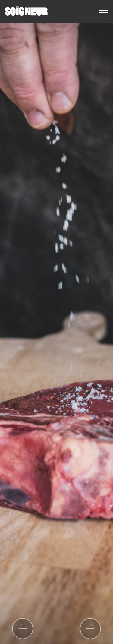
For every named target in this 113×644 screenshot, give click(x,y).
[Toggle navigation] (104, 10)
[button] (23, 629)
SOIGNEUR (26, 12)
